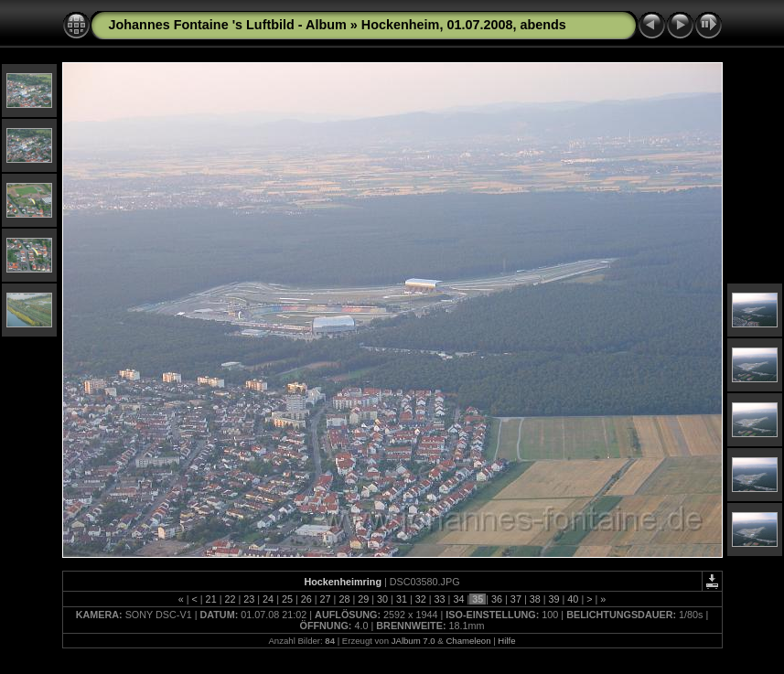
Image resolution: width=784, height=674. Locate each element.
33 (440, 599)
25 (287, 599)
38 (535, 599)
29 (363, 599)
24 (268, 599)
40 (573, 599)
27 (326, 599)
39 (554, 599)
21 (211, 599)
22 (230, 599)
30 (382, 599)
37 (516, 599)
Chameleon (468, 641)
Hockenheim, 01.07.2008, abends (464, 25)
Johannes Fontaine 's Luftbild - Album (228, 25)
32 (421, 599)
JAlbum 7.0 (413, 641)
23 (249, 599)
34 (458, 599)
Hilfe (506, 641)
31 (402, 599)
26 (306, 599)
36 (497, 599)
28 (344, 599)
